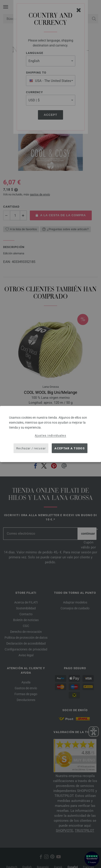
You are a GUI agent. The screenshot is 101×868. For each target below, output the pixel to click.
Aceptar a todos (70, 448)
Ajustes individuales (50, 435)
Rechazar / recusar (31, 448)
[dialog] (50, 434)
